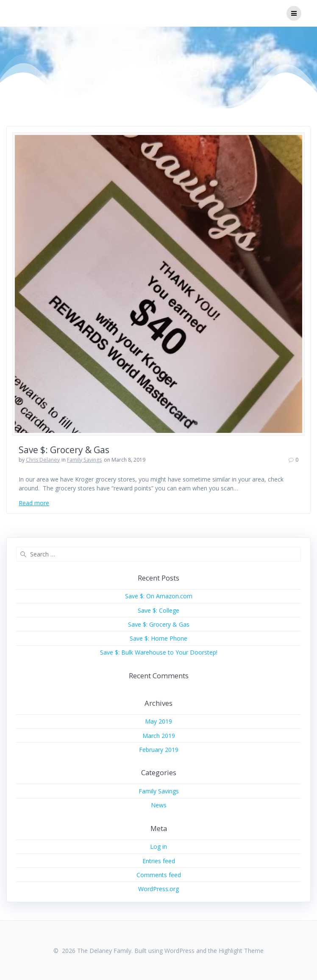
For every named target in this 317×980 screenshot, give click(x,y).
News (159, 805)
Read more (34, 503)
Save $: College (158, 610)
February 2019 (159, 750)
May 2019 (158, 721)
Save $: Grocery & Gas (64, 450)
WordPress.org (158, 889)
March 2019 (159, 736)
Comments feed (159, 875)
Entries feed (159, 861)
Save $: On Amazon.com (159, 596)
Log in (158, 846)
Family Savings (84, 460)
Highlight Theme (241, 951)
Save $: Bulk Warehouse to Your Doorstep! (159, 652)
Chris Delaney (43, 460)
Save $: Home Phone (158, 638)
